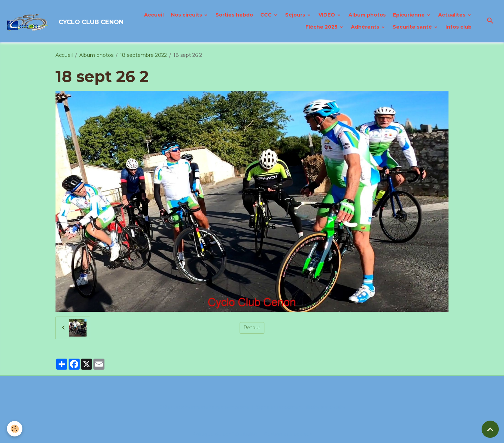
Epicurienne (410, 15)
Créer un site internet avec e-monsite (204, 407)
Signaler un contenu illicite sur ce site (301, 407)
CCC (267, 15)
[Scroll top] (490, 429)
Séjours (296, 15)
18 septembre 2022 (143, 55)
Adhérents (366, 27)
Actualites (452, 15)
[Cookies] (15, 429)
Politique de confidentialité (225, 434)
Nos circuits (187, 15)
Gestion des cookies (288, 434)
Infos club (458, 27)
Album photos (367, 15)
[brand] (50, 21)
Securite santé (413, 27)
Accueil (154, 15)
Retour (252, 328)
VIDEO (327, 15)
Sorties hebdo (234, 15)
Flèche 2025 (322, 27)
